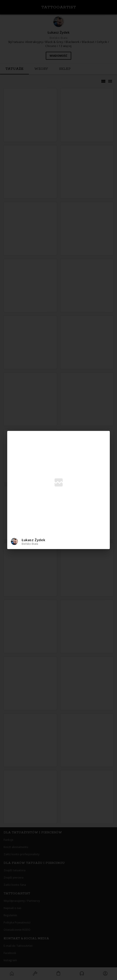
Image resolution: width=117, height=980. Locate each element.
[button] (58, 541)
